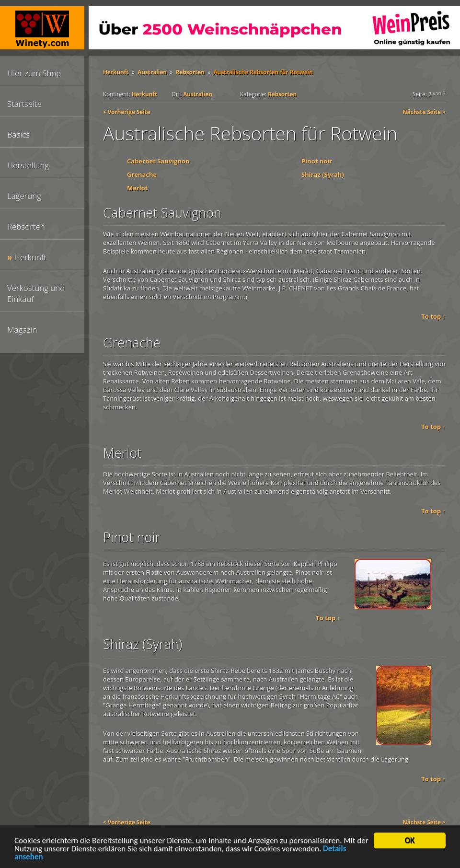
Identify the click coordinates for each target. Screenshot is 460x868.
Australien (152, 72)
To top (431, 316)
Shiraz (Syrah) (323, 174)
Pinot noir (317, 161)
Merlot (138, 188)
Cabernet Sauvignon (158, 161)
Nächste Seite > (424, 112)
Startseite (24, 104)
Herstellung (28, 165)
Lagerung (24, 196)
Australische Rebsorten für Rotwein (263, 72)
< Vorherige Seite (127, 112)
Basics (18, 134)
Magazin (22, 330)
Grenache (142, 174)
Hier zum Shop (34, 73)
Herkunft (30, 257)
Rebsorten (26, 226)
